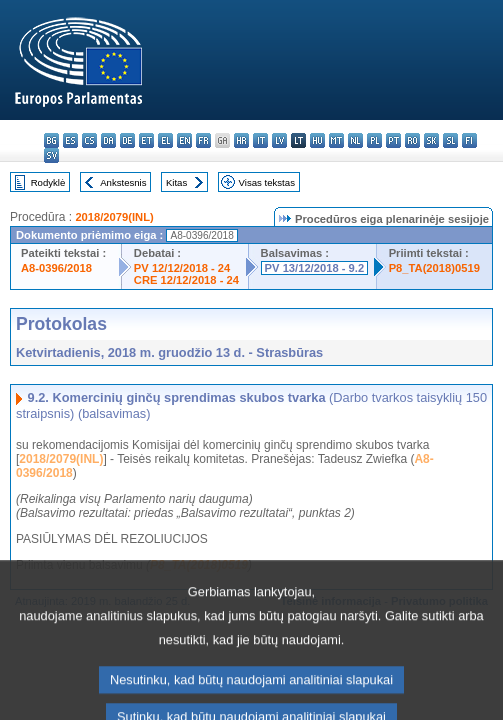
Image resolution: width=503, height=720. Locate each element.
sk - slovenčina (431, 140)
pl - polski (374, 140)
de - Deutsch (127, 140)
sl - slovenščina (450, 140)
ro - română (412, 140)
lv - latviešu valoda (279, 140)
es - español (70, 140)
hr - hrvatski (241, 140)
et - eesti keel (146, 140)
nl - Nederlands (355, 140)
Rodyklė (48, 182)
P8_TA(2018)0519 (434, 268)
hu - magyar (317, 140)
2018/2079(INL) (114, 217)
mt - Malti (336, 140)
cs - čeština (89, 140)
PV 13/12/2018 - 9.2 (315, 268)
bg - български (51, 140)
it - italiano (260, 140)
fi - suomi (469, 140)
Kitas (176, 182)
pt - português (393, 140)
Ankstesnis (123, 182)
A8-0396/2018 (56, 268)
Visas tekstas (267, 182)
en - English (184, 140)
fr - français (203, 140)
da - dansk (108, 140)
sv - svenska (51, 155)
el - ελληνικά (165, 140)
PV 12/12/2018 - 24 (182, 268)
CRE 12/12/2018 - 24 (186, 280)
